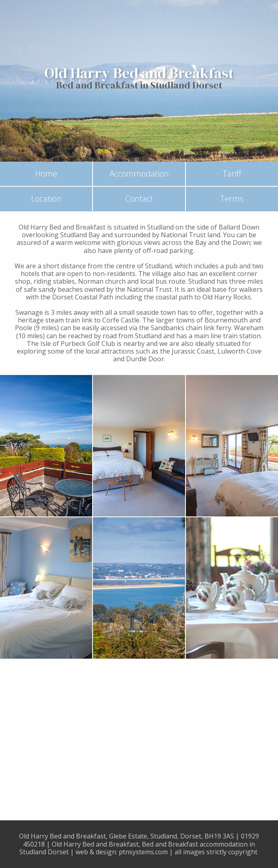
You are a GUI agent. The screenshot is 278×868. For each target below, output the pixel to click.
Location (46, 199)
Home (46, 174)
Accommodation (139, 174)
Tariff (232, 174)
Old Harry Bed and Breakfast (139, 73)
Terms (232, 199)
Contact (139, 199)
